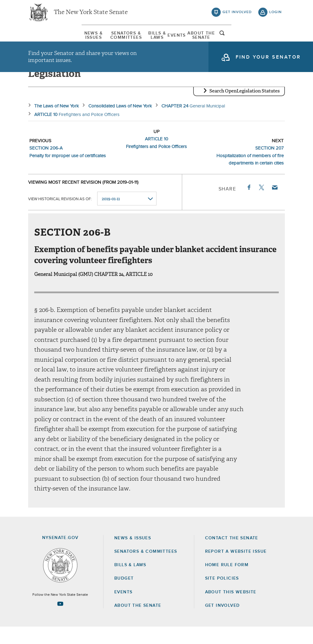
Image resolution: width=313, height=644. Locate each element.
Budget (124, 596)
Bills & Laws (161, 39)
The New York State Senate (91, 15)
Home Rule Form (227, 582)
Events (195, 39)
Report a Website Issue (236, 569)
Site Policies (222, 596)
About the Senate (138, 623)
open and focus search (276, 41)
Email (274, 204)
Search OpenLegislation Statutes (245, 108)
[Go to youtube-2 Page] (60, 621)
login (276, 15)
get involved (237, 15)
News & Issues (46, 39)
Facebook (249, 204)
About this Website (231, 609)
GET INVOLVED (223, 623)
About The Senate (236, 39)
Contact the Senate (232, 555)
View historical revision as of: (60, 216)
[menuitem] (46, 39)
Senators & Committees (105, 39)
